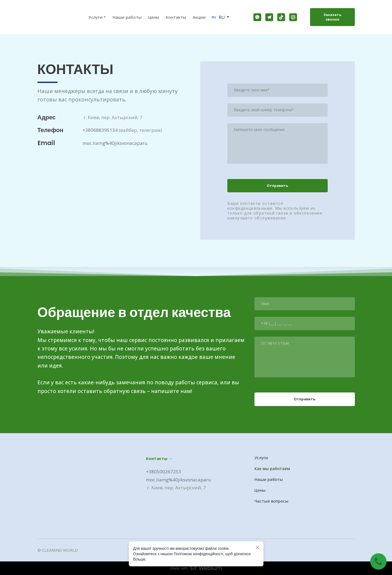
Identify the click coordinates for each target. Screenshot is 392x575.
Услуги (261, 458)
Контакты (176, 17)
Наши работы (127, 17)
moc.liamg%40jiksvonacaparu (115, 143)
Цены (154, 17)
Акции (199, 17)
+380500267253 (164, 472)
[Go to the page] (48, 17)
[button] (257, 17)
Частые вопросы (271, 501)
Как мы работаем (272, 468)
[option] (218, 17)
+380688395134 (100, 130)
